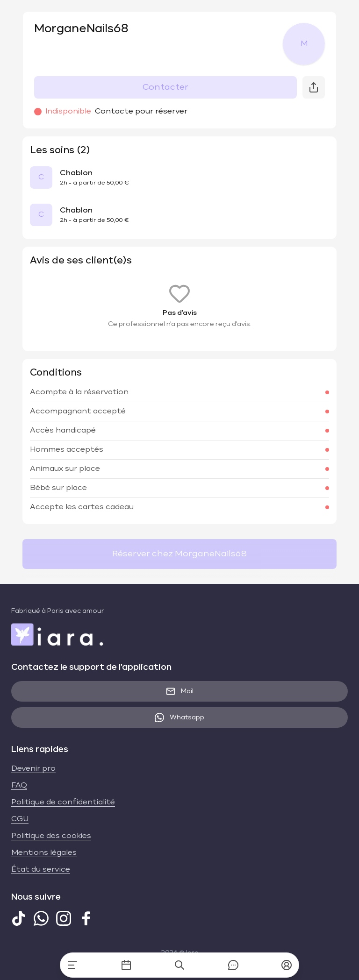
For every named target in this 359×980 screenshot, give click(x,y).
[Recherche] (179, 965)
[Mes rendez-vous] (126, 965)
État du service (41, 870)
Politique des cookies (51, 836)
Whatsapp (179, 717)
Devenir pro (33, 769)
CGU (20, 819)
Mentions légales (44, 853)
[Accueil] (72, 965)
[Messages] (233, 965)
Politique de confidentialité (63, 802)
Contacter (165, 87)
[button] (287, 965)
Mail (180, 691)
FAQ (19, 786)
